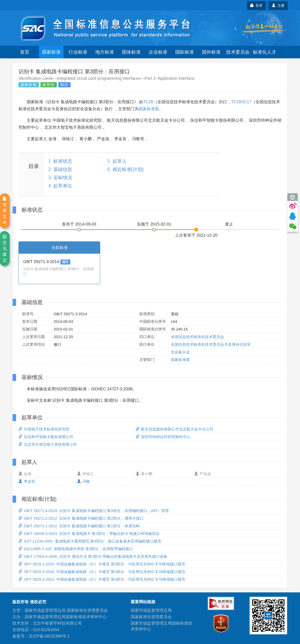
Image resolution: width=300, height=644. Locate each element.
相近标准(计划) (128, 169)
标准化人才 (265, 52)
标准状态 (63, 161)
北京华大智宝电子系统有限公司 (48, 444)
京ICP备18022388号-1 (49, 636)
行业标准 (78, 52)
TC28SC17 (241, 102)
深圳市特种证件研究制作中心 (163, 437)
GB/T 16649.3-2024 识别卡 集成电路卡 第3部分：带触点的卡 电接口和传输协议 (89, 534)
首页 (25, 52)
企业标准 (158, 52)
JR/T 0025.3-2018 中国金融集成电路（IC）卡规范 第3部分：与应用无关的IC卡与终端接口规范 (102, 572)
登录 (256, 6)
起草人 (120, 161)
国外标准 (211, 52)
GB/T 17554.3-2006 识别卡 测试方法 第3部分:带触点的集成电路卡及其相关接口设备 (93, 556)
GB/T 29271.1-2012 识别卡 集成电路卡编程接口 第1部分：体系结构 (79, 526)
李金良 (27, 481)
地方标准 (105, 52)
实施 (154, 224)
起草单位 (63, 186)
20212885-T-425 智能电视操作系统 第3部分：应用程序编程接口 (76, 549)
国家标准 (51, 52)
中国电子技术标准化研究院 (44, 429)
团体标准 (131, 52)
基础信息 (63, 169)
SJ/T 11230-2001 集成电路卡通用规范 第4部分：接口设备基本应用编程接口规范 (90, 541)
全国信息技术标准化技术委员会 (197, 337)
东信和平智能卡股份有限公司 (46, 437)
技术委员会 (238, 52)
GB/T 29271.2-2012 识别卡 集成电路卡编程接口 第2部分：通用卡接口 (81, 518)
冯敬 (83, 481)
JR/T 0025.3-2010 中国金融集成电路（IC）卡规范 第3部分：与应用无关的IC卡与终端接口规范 (102, 564)
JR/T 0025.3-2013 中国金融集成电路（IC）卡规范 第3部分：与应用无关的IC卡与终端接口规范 (102, 579)
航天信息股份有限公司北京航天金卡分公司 (174, 429)
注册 (278, 6)
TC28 (148, 102)
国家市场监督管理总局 (151, 610)
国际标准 (185, 52)
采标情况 (63, 178)
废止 (229, 224)
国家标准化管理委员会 (151, 617)
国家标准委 (149, 109)
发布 (79, 224)
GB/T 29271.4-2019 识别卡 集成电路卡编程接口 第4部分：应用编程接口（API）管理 (94, 511)
